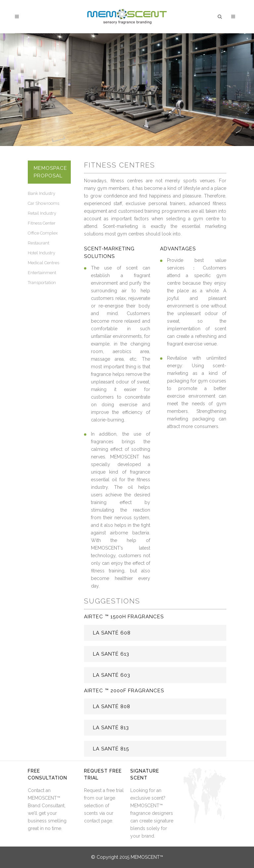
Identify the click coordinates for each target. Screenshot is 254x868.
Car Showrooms (43, 203)
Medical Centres (43, 263)
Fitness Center (42, 223)
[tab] (155, 633)
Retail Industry (42, 213)
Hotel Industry (42, 253)
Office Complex (43, 233)
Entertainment (42, 273)
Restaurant (39, 243)
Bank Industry (42, 193)
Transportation (42, 283)
